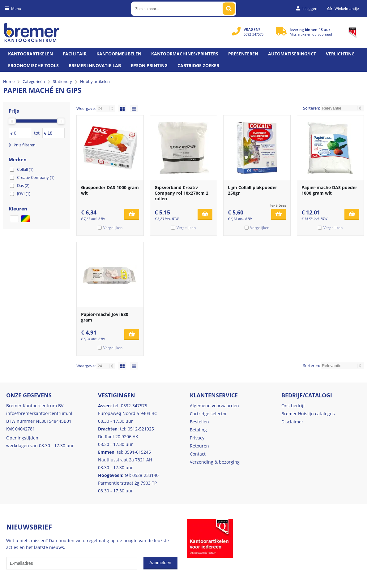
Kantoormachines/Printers (185, 54)
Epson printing (149, 65)
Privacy (197, 438)
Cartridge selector (208, 414)
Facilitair (75, 54)
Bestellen (199, 422)
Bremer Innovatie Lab (95, 65)
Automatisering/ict (292, 54)
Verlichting (340, 54)
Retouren (199, 446)
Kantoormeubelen (119, 54)
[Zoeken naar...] (229, 9)
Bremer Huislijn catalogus (308, 414)
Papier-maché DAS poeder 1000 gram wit (329, 190)
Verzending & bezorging (215, 462)
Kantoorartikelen (30, 54)
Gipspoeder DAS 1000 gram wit (110, 190)
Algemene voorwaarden (214, 406)
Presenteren (243, 54)
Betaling (198, 430)
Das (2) (23, 185)
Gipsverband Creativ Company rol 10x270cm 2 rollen (181, 193)
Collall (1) (25, 169)
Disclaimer (292, 422)
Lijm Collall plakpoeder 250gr (252, 190)
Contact (198, 454)
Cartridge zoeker (198, 65)
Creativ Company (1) (36, 177)
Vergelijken (113, 228)
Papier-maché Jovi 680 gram (105, 317)
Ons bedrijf (293, 406)
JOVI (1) (24, 193)
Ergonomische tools (33, 65)
